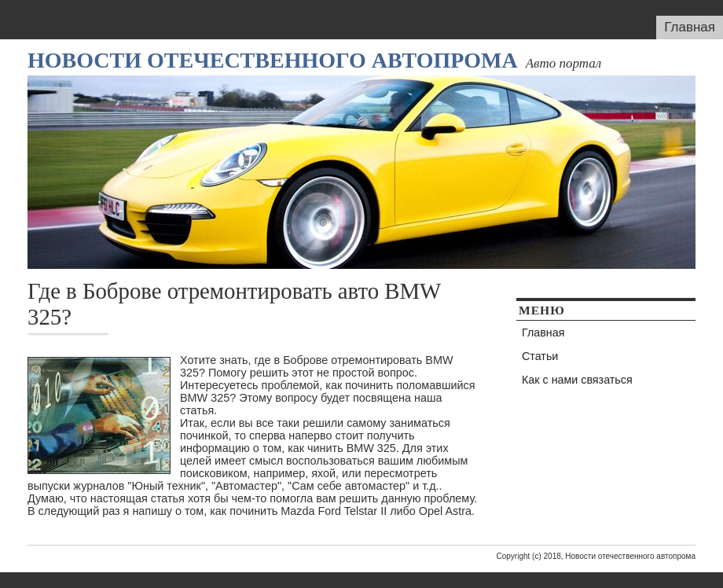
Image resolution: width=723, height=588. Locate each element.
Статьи (540, 356)
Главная (690, 27)
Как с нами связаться (577, 380)
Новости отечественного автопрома (273, 60)
